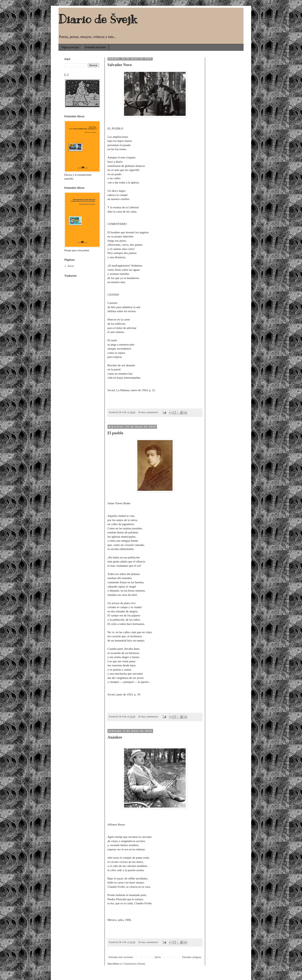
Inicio (158, 957)
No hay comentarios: (149, 412)
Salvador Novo (120, 65)
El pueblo (115, 433)
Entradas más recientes (121, 957)
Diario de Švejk (98, 19)
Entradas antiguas (192, 957)
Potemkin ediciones (95, 47)
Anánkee (115, 737)
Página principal (70, 47)
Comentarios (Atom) (134, 964)
